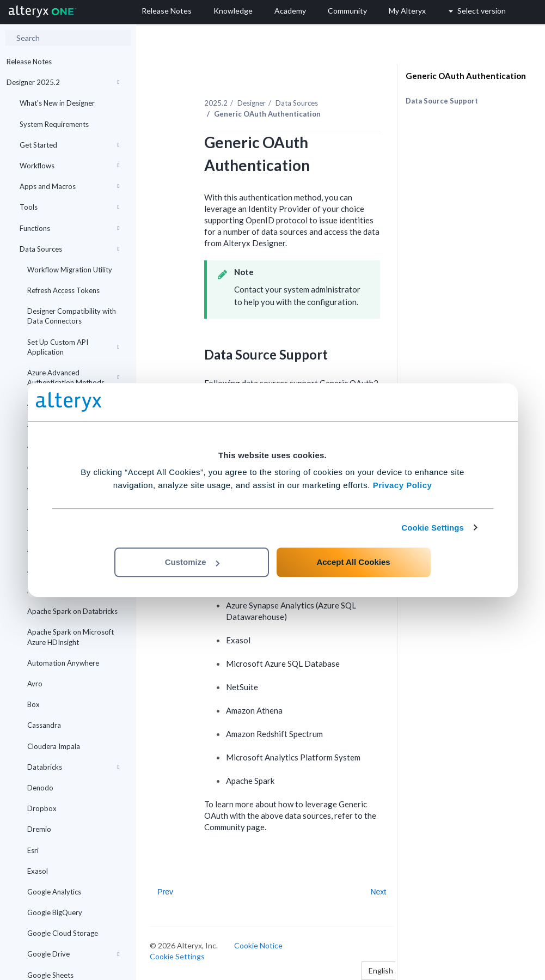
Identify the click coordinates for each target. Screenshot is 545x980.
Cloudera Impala (54, 746)
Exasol (38, 871)
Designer (252, 103)
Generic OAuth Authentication (466, 76)
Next (378, 892)
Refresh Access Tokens (63, 290)
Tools (69, 207)
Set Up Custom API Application (73, 347)
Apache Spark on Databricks (72, 611)
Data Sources (69, 249)
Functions (69, 228)
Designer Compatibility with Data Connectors (72, 316)
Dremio (39, 829)
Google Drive (73, 954)
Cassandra (44, 725)
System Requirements (54, 124)
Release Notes (29, 62)
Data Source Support (442, 101)
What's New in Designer (57, 103)
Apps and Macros (69, 186)
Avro (35, 684)
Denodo (40, 788)
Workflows (69, 166)
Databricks (73, 767)
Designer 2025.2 (63, 82)
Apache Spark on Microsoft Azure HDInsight (71, 637)
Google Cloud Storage (63, 933)
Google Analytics (54, 892)
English (384, 970)
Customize (192, 562)
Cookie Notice (258, 945)
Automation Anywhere (63, 663)
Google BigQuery (55, 912)
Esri (33, 850)
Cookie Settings (433, 528)
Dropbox (42, 808)
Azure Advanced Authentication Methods (73, 378)
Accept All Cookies (353, 562)
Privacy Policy (403, 485)
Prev (165, 892)
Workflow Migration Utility (70, 270)
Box (33, 704)
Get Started (69, 145)
